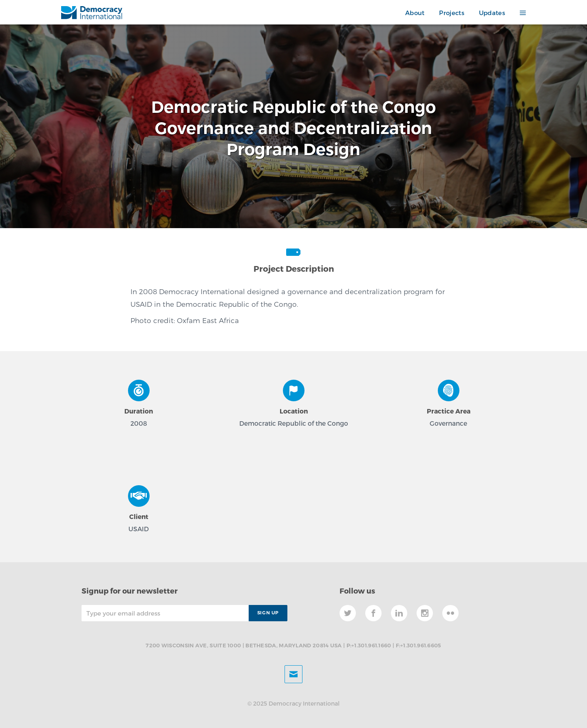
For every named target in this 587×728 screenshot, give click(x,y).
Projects (451, 13)
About (415, 13)
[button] (519, 13)
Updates (492, 13)
